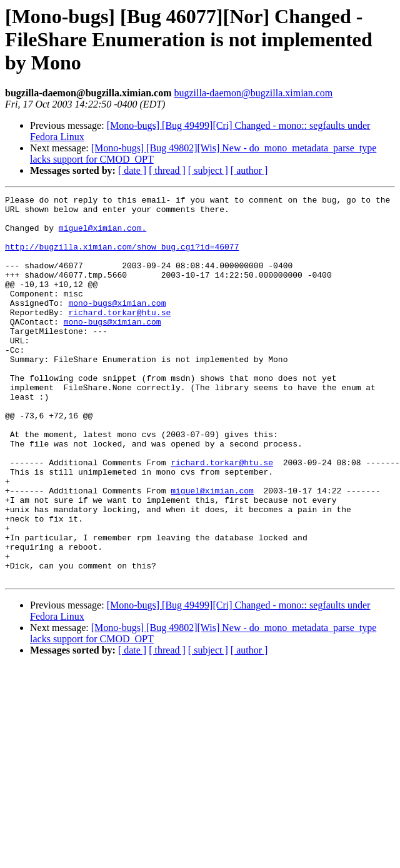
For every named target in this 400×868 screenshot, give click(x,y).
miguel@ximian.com (212, 550)
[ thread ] (167, 170)
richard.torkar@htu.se (119, 336)
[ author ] (249, 170)
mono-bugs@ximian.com (117, 325)
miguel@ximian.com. (102, 235)
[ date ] (132, 170)
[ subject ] (208, 170)
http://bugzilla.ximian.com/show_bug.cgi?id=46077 (122, 258)
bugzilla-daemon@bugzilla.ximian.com (253, 93)
